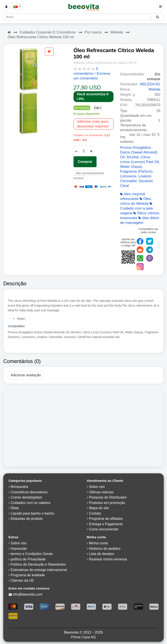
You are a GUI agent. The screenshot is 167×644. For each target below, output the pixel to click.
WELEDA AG (150, 84)
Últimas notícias (101, 492)
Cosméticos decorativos (29, 492)
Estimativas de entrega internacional (39, 570)
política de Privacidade (28, 559)
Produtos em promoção (107, 503)
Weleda (116, 32)
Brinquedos (19, 487)
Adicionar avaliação (26, 375)
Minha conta (98, 543)
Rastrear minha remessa (108, 559)
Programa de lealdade (28, 575)
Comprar (85, 162)
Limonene (128, 176)
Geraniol (145, 181)
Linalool (145, 176)
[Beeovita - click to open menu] (160, 7)
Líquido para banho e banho (32, 513)
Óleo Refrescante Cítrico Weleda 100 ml (41, 37)
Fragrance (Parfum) (136, 171)
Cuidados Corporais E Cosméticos (48, 32)
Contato (95, 513)
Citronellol (128, 181)
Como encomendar (104, 529)
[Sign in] (6, 7)
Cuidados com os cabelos (31, 503)
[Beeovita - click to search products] (158, 17)
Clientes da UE (22, 580)
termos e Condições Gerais (32, 554)
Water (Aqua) (131, 167)
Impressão (19, 549)
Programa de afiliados (106, 519)
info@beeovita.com (28, 594)
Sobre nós (97, 487)
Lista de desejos (102, 554)
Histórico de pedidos (105, 549)
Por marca (93, 32)
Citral (124, 186)
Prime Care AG (83, 637)
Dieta (15, 508)
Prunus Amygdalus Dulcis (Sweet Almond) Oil (139, 152)
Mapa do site (99, 508)
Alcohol (133, 157)
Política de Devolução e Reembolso (38, 564)
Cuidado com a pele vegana (136, 209)
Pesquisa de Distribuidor (108, 497)
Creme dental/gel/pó (26, 497)
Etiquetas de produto (27, 519)
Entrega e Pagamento (106, 524)
